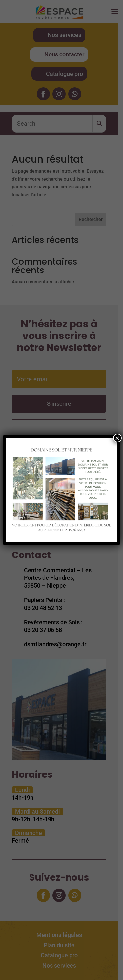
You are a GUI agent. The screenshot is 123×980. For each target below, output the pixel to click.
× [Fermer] (117, 438)
